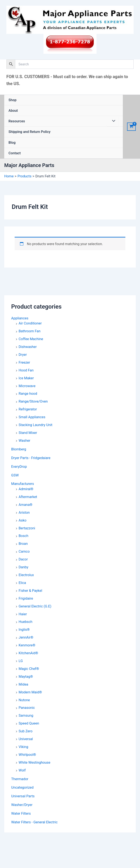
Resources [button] (17, 121)
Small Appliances (32, 417)
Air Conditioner (30, 323)
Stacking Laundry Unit (36, 425)
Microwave (27, 386)
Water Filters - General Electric (34, 822)
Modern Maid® (30, 692)
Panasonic (27, 708)
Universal (26, 739)
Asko (23, 520)
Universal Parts (23, 796)
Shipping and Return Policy (29, 132)
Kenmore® (27, 645)
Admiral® (26, 489)
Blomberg (19, 449)
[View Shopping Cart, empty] (131, 127)
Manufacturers (23, 484)
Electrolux (26, 575)
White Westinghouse (34, 762)
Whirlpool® (27, 755)
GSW (15, 475)
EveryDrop (19, 467)
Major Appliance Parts (29, 165)
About (13, 111)
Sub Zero (26, 731)
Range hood (28, 394)
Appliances (20, 318)
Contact (15, 153)
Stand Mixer (28, 433)
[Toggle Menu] (113, 121)
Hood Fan (26, 370)
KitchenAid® (28, 653)
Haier (23, 614)
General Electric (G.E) (35, 606)
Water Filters (21, 813)
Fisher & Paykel (30, 591)
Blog (12, 143)
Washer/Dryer (22, 805)
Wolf (22, 770)
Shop (13, 100)
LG (21, 661)
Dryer (23, 355)
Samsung (26, 716)
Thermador (20, 779)
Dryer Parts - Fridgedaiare (31, 458)
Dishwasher (28, 347)
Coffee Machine (31, 339)
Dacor (23, 559)
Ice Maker (26, 378)
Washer (24, 441)
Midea (23, 684)
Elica (22, 583)
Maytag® (26, 677)
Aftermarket (28, 497)
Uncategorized (22, 787)
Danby (24, 567)
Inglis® (24, 630)
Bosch (24, 536)
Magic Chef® (29, 669)
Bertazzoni (27, 528)
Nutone (24, 700)
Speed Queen (29, 723)
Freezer (24, 362)
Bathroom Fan (30, 331)
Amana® (26, 505)
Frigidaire (26, 598)
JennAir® (26, 637)
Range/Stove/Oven (33, 401)
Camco (24, 551)
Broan (23, 544)
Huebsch (26, 622)
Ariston (24, 513)
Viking (23, 747)
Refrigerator (28, 409)
